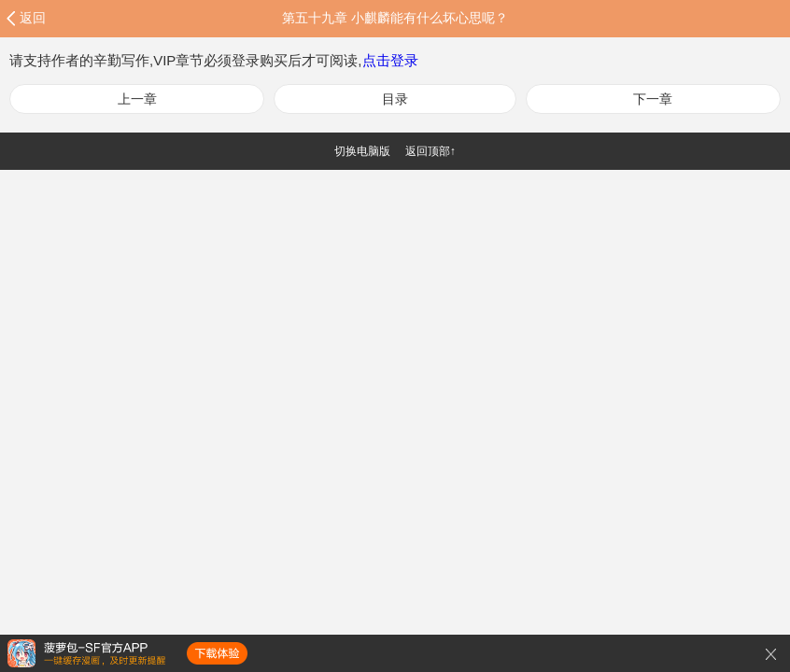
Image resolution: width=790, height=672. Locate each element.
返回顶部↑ (430, 151)
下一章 (653, 99)
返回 (33, 18)
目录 (395, 99)
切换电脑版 (362, 151)
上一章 (137, 99)
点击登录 (390, 60)
